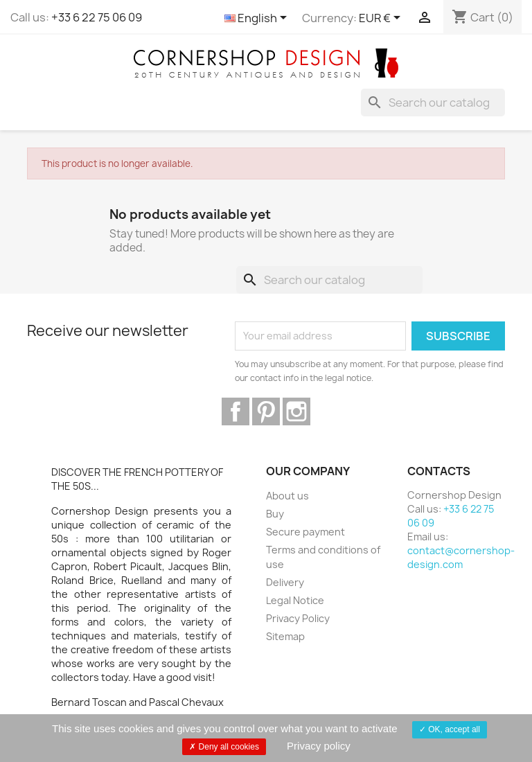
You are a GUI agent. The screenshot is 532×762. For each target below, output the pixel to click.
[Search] (433, 103)
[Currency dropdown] (382, 19)
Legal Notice (295, 600)
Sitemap (285, 636)
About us (287, 496)
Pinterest (266, 411)
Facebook (236, 411)
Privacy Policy (298, 618)
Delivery (285, 582)
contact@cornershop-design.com (461, 557)
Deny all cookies (224, 747)
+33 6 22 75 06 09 (97, 17)
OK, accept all (450, 729)
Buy (275, 514)
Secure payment (305, 532)
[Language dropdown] (258, 19)
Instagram (296, 411)
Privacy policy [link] (319, 746)
